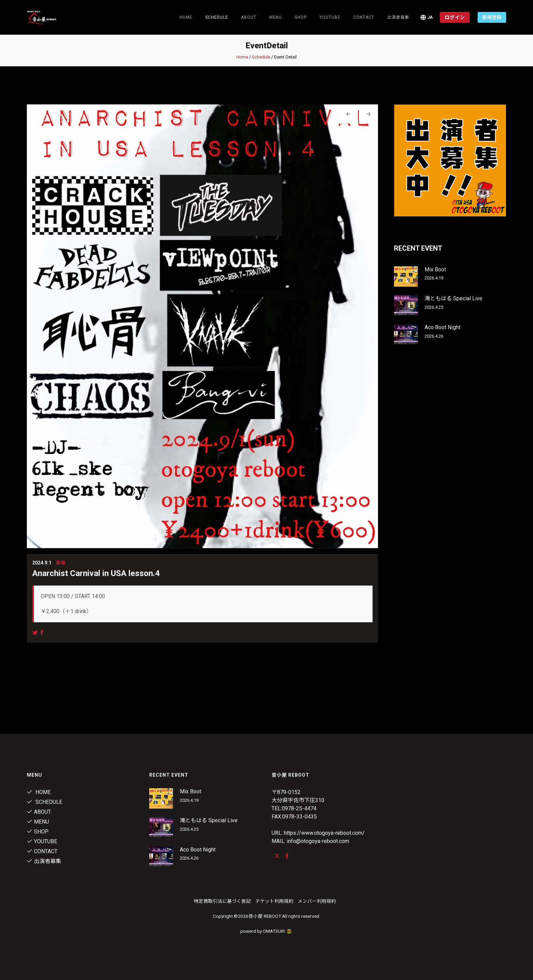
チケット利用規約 (274, 901)
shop (301, 17)
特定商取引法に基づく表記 (222, 901)
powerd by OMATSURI (266, 931)
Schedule (261, 57)
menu (276, 17)
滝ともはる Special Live (453, 298)
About (249, 17)
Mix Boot (435, 269)
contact (364, 17)
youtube (330, 17)
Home (186, 17)
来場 (61, 563)
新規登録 (492, 17)
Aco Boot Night (442, 327)
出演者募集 (398, 17)
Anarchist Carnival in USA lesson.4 (96, 573)
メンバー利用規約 (317, 901)
